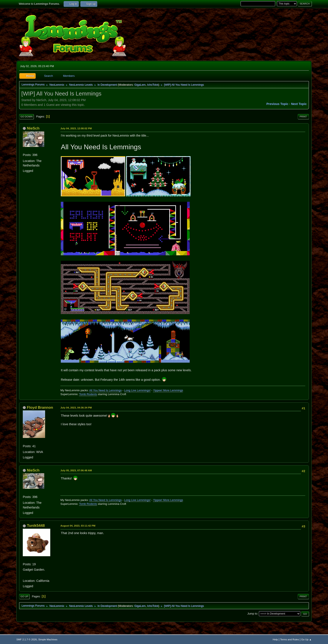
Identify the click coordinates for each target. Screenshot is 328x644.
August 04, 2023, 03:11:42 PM (78, 526)
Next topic (299, 104)
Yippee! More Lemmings (168, 390)
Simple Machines (48, 639)
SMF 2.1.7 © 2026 (27, 639)
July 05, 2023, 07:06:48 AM (76, 470)
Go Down (26, 117)
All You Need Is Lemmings (105, 390)
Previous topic (277, 104)
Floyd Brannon (40, 407)
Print (303, 117)
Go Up (24, 596)
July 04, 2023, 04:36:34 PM (76, 408)
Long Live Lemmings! (137, 390)
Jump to (252, 614)
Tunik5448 (36, 525)
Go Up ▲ (306, 639)
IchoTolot (153, 85)
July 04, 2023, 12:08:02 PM (76, 128)
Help (275, 639)
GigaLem (140, 85)
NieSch (33, 128)
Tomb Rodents (88, 394)
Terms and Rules (289, 639)
